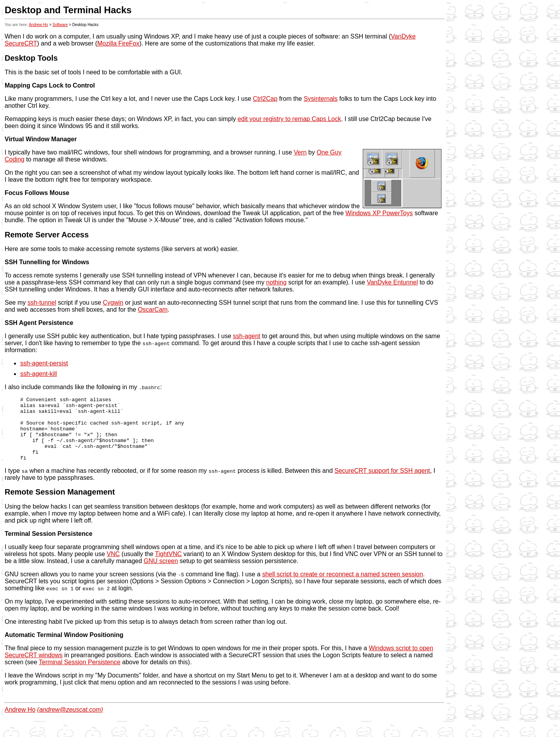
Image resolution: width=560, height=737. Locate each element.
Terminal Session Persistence (80, 675)
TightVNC (169, 567)
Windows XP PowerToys (379, 213)
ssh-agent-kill (38, 374)
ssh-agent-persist (44, 363)
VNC (113, 567)
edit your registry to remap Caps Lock (289, 119)
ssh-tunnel (42, 303)
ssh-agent (247, 336)
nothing (276, 282)
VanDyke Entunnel (392, 282)
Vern (300, 152)
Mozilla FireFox (118, 43)
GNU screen (161, 574)
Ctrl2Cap (265, 99)
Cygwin (113, 303)
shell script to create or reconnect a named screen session (343, 587)
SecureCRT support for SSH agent (382, 483)
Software (60, 25)
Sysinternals (321, 99)
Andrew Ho (38, 25)
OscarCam (152, 310)
